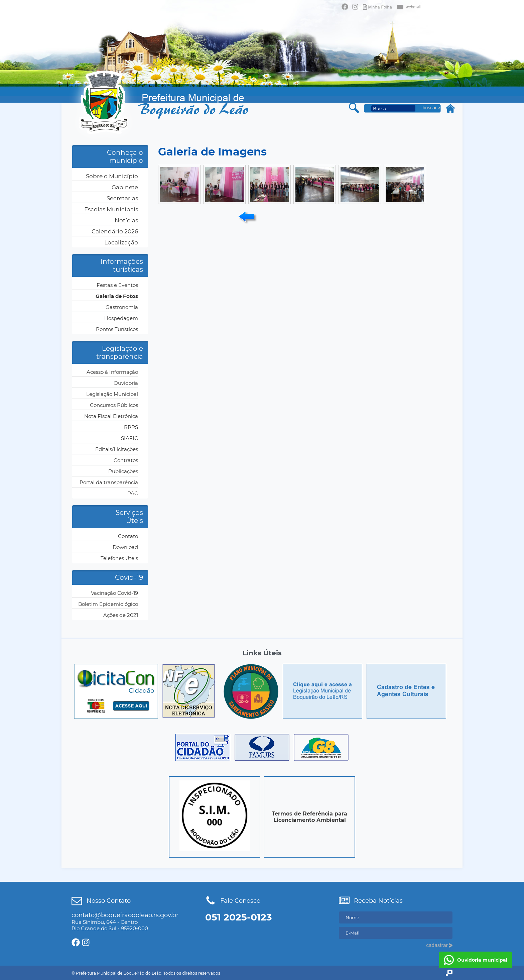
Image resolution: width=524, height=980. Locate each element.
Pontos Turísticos (117, 329)
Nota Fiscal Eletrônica (111, 416)
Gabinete (125, 187)
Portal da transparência (109, 482)
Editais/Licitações (117, 449)
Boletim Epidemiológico (108, 604)
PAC (133, 493)
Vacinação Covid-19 (114, 593)
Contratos (126, 460)
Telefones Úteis (119, 558)
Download (125, 547)
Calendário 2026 (115, 231)
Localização (121, 242)
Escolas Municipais (111, 209)
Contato (128, 536)
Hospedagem (121, 318)
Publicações (123, 471)
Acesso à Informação (112, 372)
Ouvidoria (126, 383)
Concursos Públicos (114, 405)
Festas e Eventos (117, 285)
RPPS (131, 427)
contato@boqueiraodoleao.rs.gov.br (125, 915)
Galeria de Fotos (117, 296)
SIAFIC (129, 438)
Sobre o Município (112, 176)
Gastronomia (122, 307)
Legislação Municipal (112, 394)
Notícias (126, 220)
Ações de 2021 (121, 615)
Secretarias (122, 198)
